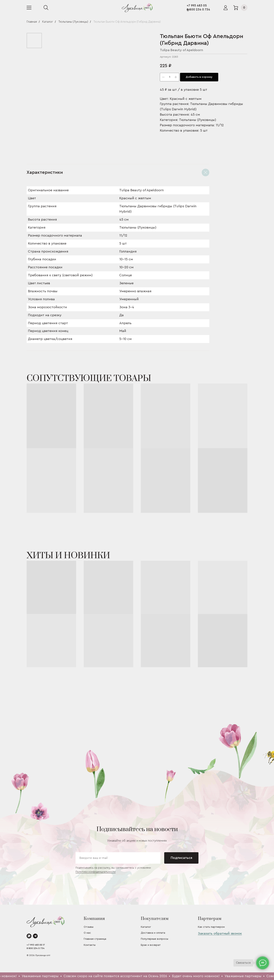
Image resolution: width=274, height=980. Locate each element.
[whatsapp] (29, 936)
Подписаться (181, 858)
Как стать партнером (211, 927)
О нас (87, 933)
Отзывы (89, 927)
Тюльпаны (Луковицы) (73, 22)
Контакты (90, 945)
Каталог (48, 22)
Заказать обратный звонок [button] (220, 933)
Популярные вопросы (155, 939)
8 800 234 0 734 (198, 10)
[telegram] (35, 936)
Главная (32, 22)
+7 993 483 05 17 (36, 945)
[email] (118, 858)
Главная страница (95, 939)
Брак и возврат (151, 945)
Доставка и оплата (153, 933)
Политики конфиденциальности (96, 872)
